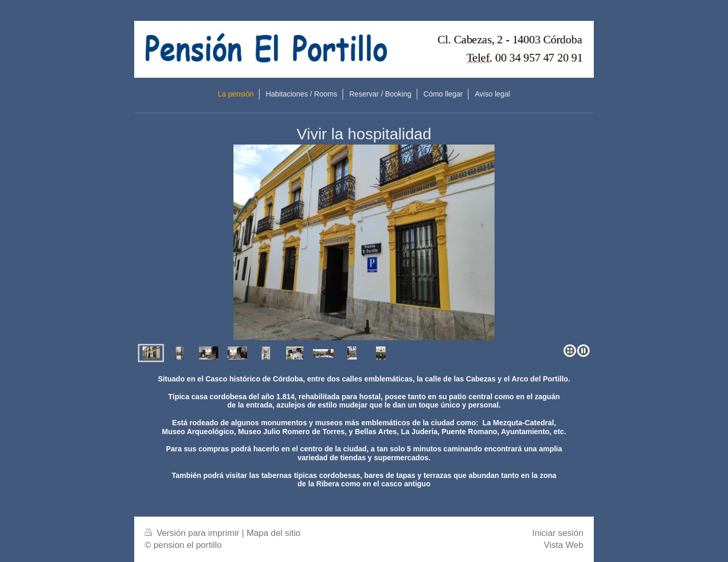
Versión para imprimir (193, 533)
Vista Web (563, 545)
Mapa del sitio (274, 533)
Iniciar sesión (558, 533)
